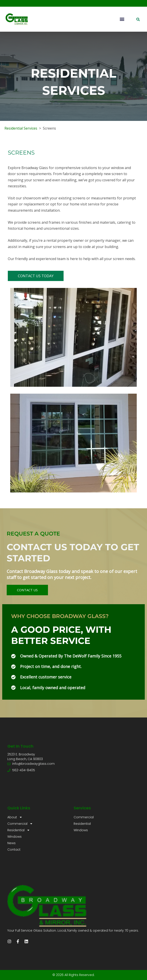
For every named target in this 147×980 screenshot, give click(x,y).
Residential (19, 830)
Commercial (20, 824)
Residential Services (21, 128)
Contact (14, 850)
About (15, 817)
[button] (122, 19)
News (11, 843)
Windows (14, 837)
